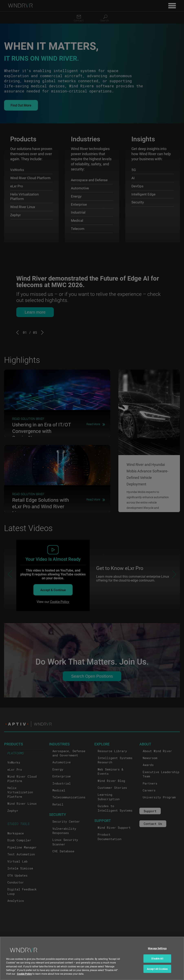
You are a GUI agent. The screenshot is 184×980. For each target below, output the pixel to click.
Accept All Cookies (157, 969)
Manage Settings (157, 948)
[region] (92, 958)
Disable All (157, 958)
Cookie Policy (24, 974)
